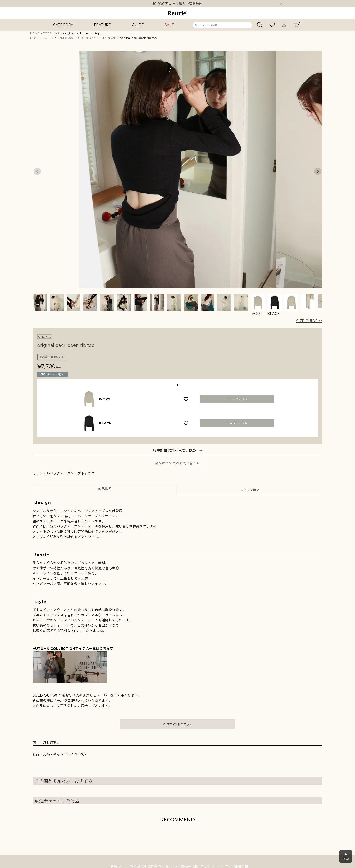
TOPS (47, 33)
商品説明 (105, 489)
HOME (35, 33)
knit (57, 33)
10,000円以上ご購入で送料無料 (178, 4)
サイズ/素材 (250, 490)
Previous (37, 171)
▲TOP (346, 857)
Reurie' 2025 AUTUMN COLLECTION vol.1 (87, 38)
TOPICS (49, 38)
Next (281, 4)
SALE (169, 25)
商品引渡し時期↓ (46, 743)
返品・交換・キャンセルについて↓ (59, 754)
